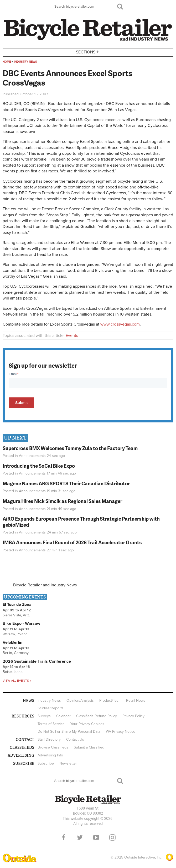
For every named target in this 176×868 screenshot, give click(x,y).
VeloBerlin (12, 642)
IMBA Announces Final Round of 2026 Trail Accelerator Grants (72, 542)
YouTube (96, 837)
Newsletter (68, 763)
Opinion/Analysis (80, 700)
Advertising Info (50, 755)
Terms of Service (51, 724)
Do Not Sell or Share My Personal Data (69, 732)
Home (7, 62)
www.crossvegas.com (120, 324)
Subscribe (46, 763)
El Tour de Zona (17, 605)
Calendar (63, 716)
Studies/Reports (51, 708)
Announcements (32, 456)
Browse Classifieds (53, 747)
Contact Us (75, 739)
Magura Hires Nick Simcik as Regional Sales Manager (62, 501)
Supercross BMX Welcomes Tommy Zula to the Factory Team (70, 448)
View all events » (17, 681)
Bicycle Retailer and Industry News (45, 585)
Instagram (112, 837)
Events (72, 336)
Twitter (80, 837)
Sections (88, 52)
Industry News (25, 62)
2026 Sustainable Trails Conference (37, 661)
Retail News (136, 700)
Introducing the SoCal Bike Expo (39, 466)
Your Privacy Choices (87, 724)
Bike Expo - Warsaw (21, 623)
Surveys (44, 716)
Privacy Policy (133, 716)
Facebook (64, 837)
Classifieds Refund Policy (97, 716)
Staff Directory (49, 739)
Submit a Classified (89, 747)
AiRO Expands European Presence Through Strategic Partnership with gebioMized (81, 522)
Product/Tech (110, 700)
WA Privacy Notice (121, 732)
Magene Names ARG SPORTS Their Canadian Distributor (66, 483)
